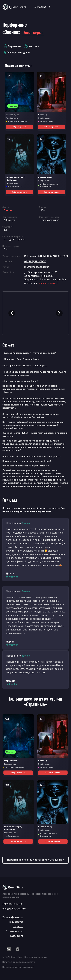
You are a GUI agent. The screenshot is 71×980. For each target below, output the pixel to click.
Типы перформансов (13, 917)
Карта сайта (17, 936)
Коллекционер (45, 177)
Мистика (31, 46)
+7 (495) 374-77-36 (35, 262)
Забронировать (19, 127)
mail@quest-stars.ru (14, 909)
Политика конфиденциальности (19, 962)
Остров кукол (13, 115)
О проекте (18, 927)
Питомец (43, 115)
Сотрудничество (14, 931)
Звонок (26, 523)
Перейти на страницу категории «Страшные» (36, 860)
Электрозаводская (17, 52)
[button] (12, 313)
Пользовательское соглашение (18, 967)
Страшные (12, 46)
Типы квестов (16, 922)
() (48, 283)
